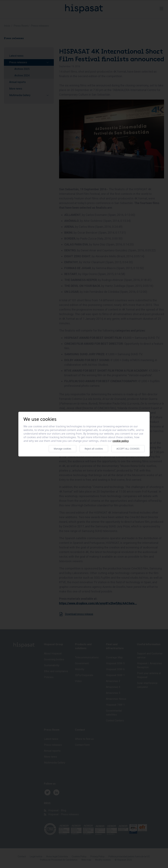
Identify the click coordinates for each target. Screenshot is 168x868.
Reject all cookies (94, 449)
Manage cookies (63, 449)
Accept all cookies (128, 449)
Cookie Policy (121, 441)
